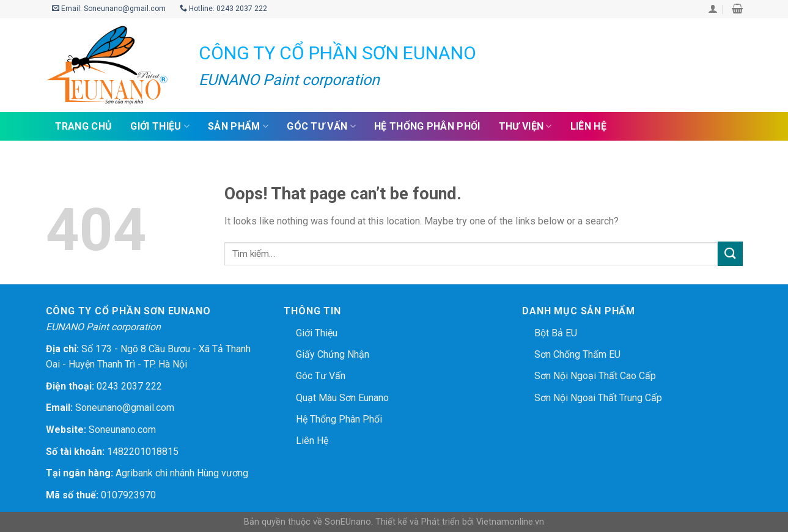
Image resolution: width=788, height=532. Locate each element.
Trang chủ (84, 126)
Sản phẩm (238, 126)
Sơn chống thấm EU (577, 354)
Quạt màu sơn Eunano (342, 398)
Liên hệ (588, 126)
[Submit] (730, 253)
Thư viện (525, 126)
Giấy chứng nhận (333, 354)
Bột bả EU (556, 333)
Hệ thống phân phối (427, 126)
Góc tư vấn (321, 126)
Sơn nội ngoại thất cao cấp (595, 376)
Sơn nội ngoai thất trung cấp (598, 398)
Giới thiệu (160, 126)
